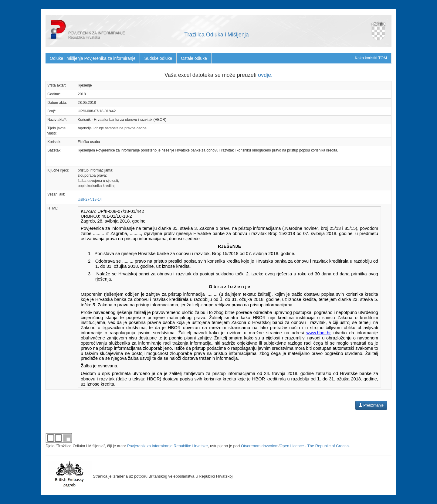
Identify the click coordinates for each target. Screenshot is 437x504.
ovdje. (265, 75)
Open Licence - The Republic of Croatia (314, 446)
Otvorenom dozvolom (260, 446)
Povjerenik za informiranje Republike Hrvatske (168, 446)
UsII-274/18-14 (90, 199)
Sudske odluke (158, 58)
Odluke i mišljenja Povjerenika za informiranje (93, 58)
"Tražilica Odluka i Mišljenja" (80, 446)
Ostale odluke (194, 58)
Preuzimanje (371, 405)
